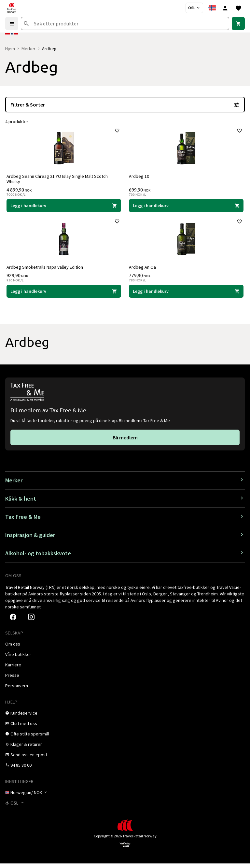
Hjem (10, 49)
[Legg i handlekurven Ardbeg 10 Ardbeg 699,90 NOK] (186, 207)
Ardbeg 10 (140, 178)
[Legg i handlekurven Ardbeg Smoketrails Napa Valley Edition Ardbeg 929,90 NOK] (64, 295)
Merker (28, 49)
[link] (238, 23)
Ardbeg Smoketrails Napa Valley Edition (46, 271)
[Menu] (12, 23)
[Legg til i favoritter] (116, 132)
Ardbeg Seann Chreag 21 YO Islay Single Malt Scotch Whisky (58, 180)
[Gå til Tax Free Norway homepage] (11, 8)
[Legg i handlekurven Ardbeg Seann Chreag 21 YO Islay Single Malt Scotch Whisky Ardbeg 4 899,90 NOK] (64, 207)
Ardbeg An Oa (144, 271)
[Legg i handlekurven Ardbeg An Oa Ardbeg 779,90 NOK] (186, 295)
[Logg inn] (225, 8)
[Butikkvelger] (194, 8)
